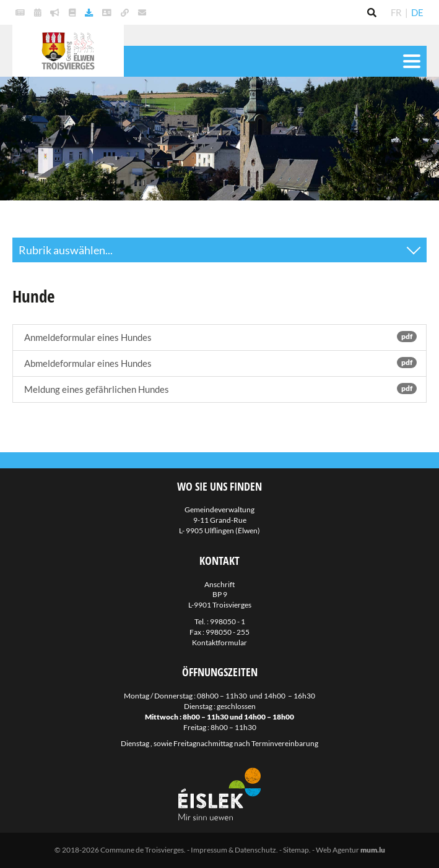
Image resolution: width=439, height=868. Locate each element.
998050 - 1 (228, 621)
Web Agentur (337, 850)
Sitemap (296, 850)
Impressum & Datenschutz (233, 850)
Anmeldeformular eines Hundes (219, 337)
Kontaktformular (219, 642)
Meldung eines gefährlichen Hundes (219, 389)
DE (417, 12)
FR (396, 12)
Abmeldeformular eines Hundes (219, 363)
